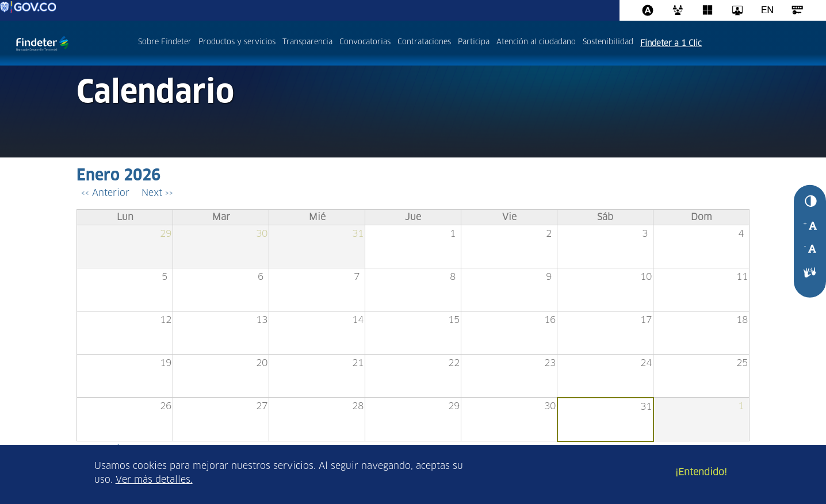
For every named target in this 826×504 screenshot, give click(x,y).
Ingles (767, 10)
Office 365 (708, 10)
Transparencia (307, 42)
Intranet (737, 10)
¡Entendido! (701, 472)
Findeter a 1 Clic (671, 44)
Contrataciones (424, 42)
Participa (474, 42)
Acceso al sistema (797, 10)
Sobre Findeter (165, 42)
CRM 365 (678, 10)
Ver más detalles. (154, 480)
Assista (648, 10)
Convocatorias (365, 42)
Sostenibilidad (608, 42)
